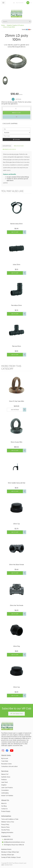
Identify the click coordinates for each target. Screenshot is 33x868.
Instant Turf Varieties (7, 796)
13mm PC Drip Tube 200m (17, 401)
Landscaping (5, 793)
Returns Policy (5, 827)
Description (7, 146)
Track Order (5, 761)
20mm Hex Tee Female (17, 605)
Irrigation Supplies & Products (15, 25)
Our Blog (4, 806)
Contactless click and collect (9, 766)
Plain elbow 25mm (16, 305)
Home (3, 25)
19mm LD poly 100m (16, 442)
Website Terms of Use (8, 822)
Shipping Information (7, 832)
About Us (4, 803)
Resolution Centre (6, 764)
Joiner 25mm (17, 264)
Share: (27, 30)
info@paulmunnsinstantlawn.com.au (13, 842)
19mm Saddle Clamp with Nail (16, 483)
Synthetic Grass (6, 777)
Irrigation (4, 785)
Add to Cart (17, 113)
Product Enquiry (6, 811)
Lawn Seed (4, 782)
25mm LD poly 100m (9, 27)
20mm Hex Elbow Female (16, 565)
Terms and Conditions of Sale (10, 819)
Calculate (16, 139)
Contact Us (4, 809)
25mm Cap (16, 687)
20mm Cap (16, 524)
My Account (18, 3)
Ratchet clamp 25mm (16, 224)
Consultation (5, 790)
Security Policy (5, 830)
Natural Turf (5, 774)
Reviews (9, 149)
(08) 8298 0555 (7, 839)
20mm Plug (17, 646)
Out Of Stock (15, 410)
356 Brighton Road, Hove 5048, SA (13, 845)
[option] (16, 61)
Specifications (19, 146)
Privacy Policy (5, 824)
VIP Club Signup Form (16, 713)
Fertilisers (4, 780)
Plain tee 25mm (17, 346)
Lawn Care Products (7, 788)
